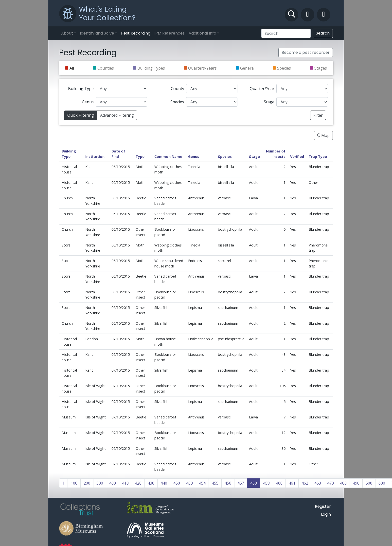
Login (326, 514)
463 (318, 483)
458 (254, 483)
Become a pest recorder (306, 52)
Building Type (81, 89)
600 (382, 483)
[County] (212, 89)
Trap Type (318, 157)
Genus (88, 102)
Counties (106, 68)
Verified (297, 157)
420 (138, 483)
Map (323, 135)
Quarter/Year (262, 89)
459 (266, 483)
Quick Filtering (81, 115)
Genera (247, 68)
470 (330, 483)
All (72, 68)
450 (177, 483)
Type (140, 157)
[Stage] (302, 102)
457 (241, 483)
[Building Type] (121, 89)
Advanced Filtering (117, 115)
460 (279, 483)
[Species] (212, 102)
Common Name (168, 157)
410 (125, 483)
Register (323, 506)
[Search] (286, 33)
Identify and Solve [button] (97, 33)
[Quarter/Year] (302, 89)
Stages (321, 68)
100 (74, 483)
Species (284, 68)
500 (369, 483)
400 (113, 483)
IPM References (169, 33)
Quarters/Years (202, 68)
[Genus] (121, 102)
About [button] (67, 33)
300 (100, 483)
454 (202, 483)
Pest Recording (136, 33)
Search (323, 33)
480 (343, 483)
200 (87, 483)
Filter (318, 115)
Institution (95, 157)
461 (292, 483)
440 (164, 483)
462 (305, 483)
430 (151, 483)
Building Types (151, 68)
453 (189, 483)
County (178, 89)
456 (228, 483)
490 (356, 483)
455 (215, 483)
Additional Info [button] (202, 33)
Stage (269, 102)
